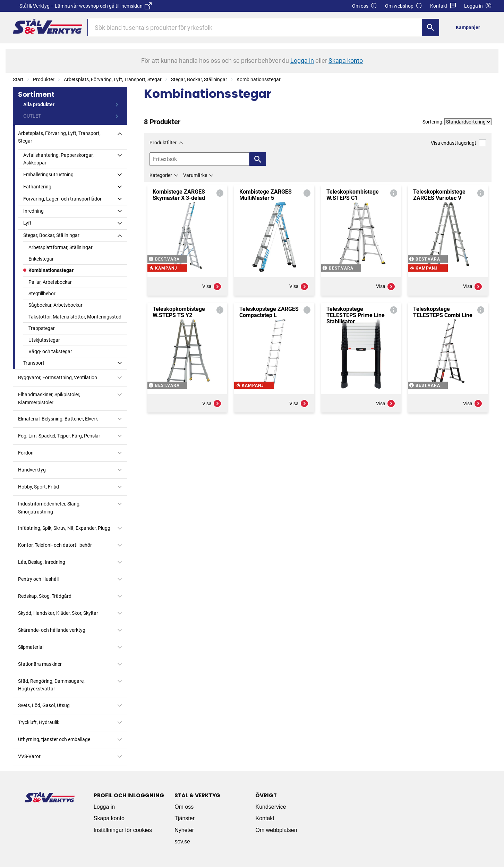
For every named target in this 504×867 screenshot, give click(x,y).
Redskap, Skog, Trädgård (45, 596)
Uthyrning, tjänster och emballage (54, 739)
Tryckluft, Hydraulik (39, 722)
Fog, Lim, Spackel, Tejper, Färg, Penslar (59, 436)
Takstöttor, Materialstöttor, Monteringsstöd (75, 317)
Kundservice (271, 807)
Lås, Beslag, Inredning (42, 562)
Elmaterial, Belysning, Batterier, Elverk (58, 419)
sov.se (182, 841)
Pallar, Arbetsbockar (50, 282)
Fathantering (37, 187)
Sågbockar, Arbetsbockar (55, 305)
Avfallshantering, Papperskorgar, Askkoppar (58, 159)
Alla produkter (39, 104)
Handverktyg (32, 470)
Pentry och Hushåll (38, 579)
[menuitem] (469, 27)
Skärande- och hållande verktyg (52, 630)
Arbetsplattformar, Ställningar (61, 247)
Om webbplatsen (276, 830)
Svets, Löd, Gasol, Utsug (44, 705)
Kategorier (161, 175)
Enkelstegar (41, 259)
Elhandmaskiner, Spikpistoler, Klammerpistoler (49, 398)
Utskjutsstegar (44, 340)
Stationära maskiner (40, 664)
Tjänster (185, 818)
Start (18, 79)
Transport (34, 363)
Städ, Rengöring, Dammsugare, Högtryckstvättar (51, 685)
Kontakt (443, 6)
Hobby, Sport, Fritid (39, 487)
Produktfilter (163, 143)
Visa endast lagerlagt (458, 143)
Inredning (33, 211)
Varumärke (195, 175)
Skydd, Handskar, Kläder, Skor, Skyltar (58, 613)
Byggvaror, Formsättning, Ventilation (58, 377)
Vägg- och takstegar (50, 351)
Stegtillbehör (42, 294)
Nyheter (184, 830)
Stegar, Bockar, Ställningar (199, 79)
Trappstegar (42, 328)
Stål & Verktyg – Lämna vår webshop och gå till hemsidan (86, 6)
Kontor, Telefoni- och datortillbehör (55, 545)
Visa (212, 287)
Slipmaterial (31, 647)
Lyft (27, 223)
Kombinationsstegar (259, 79)
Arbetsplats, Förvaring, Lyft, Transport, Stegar (113, 79)
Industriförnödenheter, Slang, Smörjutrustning (49, 508)
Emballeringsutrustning (48, 175)
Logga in (104, 807)
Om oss (365, 6)
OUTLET (32, 116)
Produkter (44, 79)
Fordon (26, 453)
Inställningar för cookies (123, 830)
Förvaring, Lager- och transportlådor (62, 199)
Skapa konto (109, 818)
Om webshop (404, 6)
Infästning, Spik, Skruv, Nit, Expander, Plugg (64, 528)
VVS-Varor (29, 756)
